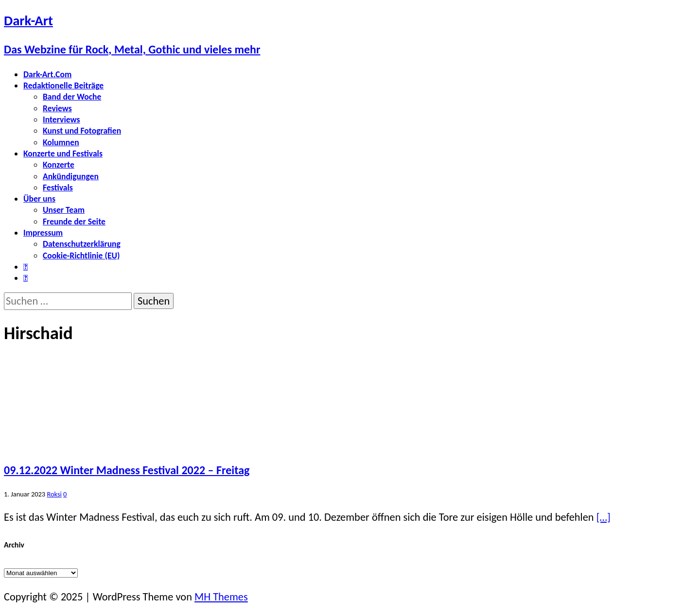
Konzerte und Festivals (63, 154)
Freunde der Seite (74, 222)
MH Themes (221, 597)
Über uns (39, 199)
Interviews (61, 120)
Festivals (58, 188)
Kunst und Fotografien (82, 131)
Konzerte (59, 165)
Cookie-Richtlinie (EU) (81, 256)
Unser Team (64, 210)
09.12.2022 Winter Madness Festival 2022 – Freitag (127, 470)
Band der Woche (72, 97)
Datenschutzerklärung (82, 244)
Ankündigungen (71, 176)
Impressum (43, 233)
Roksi (54, 494)
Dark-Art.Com (47, 74)
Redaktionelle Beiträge (63, 85)
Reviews (57, 108)
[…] (604, 517)
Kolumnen (61, 142)
